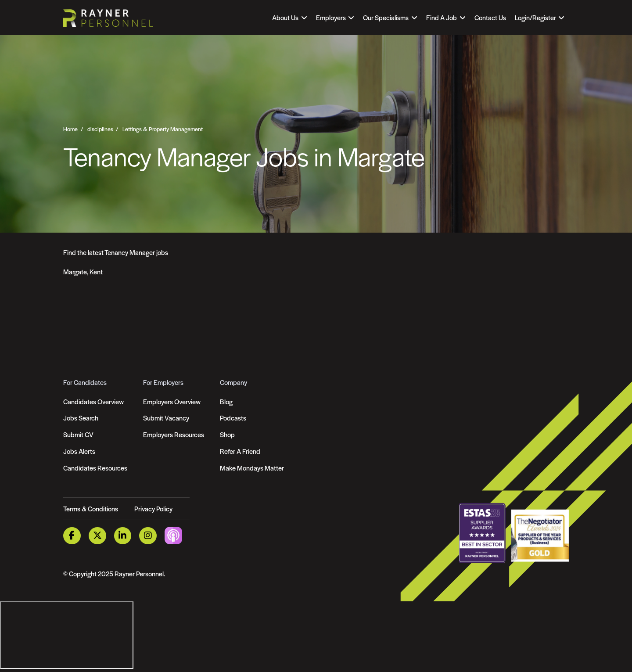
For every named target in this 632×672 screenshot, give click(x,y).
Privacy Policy (153, 508)
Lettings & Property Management (163, 129)
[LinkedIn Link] (123, 536)
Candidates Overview (93, 401)
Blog (226, 401)
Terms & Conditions (91, 508)
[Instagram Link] (148, 536)
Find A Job (442, 17)
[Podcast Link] (173, 535)
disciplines (100, 129)
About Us (285, 17)
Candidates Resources (95, 468)
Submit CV (78, 434)
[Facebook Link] (72, 536)
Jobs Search (81, 418)
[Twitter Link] (97, 536)
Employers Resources (174, 434)
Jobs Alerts (79, 451)
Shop (227, 434)
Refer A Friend (240, 451)
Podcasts (233, 418)
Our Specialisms (386, 17)
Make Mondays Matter (252, 468)
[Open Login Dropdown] (540, 18)
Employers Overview (172, 401)
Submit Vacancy (166, 418)
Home (70, 129)
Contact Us (490, 17)
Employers (331, 17)
